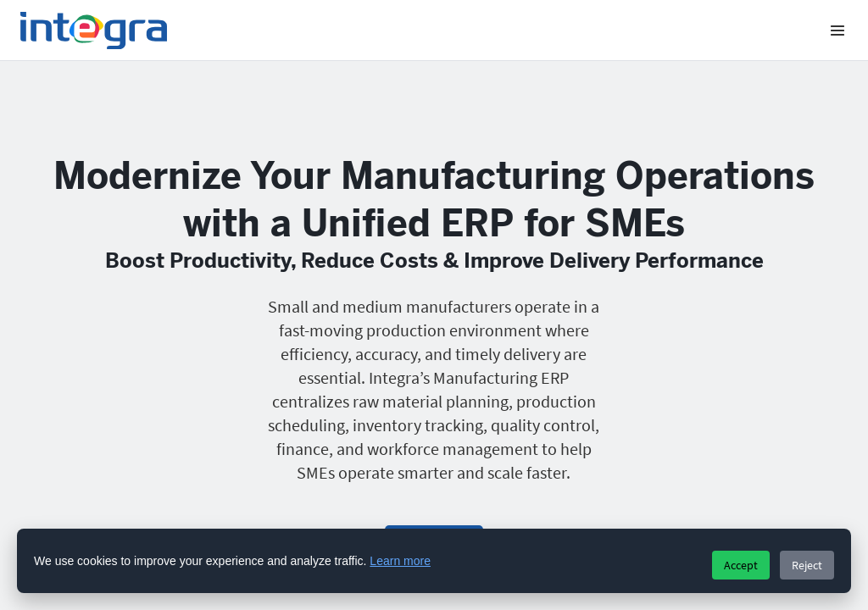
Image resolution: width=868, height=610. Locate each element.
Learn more (400, 561)
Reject (807, 565)
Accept (741, 565)
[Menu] (837, 30)
